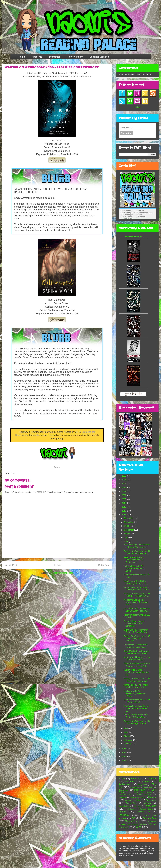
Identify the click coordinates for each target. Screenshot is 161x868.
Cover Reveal (144, 795)
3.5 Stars (136, 779)
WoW (14, 473)
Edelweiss (123, 797)
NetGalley (151, 806)
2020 (124, 499)
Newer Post (11, 565)
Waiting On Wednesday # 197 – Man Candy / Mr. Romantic (137, 638)
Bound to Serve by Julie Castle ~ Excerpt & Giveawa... (134, 624)
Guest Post (131, 803)
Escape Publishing (137, 797)
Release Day (144, 812)
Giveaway (151, 800)
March (127, 736)
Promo (122, 812)
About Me (37, 57)
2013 (124, 756)
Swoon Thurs (132, 821)
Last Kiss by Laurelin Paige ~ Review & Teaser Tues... (136, 646)
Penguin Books (146, 809)
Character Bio (125, 795)
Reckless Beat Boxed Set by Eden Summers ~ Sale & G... (136, 708)
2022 (124, 491)
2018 (124, 507)
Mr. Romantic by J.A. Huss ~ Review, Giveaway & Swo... (137, 589)
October (128, 526)
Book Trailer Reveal (143, 792)
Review (124, 815)
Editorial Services (99, 57)
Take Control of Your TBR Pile (133, 824)
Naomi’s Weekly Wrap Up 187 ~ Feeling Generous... (137, 659)
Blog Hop (143, 785)
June (126, 541)
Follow (57, 467)
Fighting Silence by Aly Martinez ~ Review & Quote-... (134, 568)
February (128, 740)
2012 (124, 760)
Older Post (104, 565)
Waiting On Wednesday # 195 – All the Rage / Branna (137, 722)
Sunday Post (150, 818)
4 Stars (152, 779)
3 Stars (122, 779)
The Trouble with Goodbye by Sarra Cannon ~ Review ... (137, 610)
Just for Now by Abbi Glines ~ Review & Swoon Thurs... (137, 716)
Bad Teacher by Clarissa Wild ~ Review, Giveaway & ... (137, 546)
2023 (124, 487)
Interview (138, 806)
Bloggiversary (135, 787)
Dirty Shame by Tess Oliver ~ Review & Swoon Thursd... (136, 631)
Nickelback (130, 809)
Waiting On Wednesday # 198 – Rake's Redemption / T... (137, 595)
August (127, 534)
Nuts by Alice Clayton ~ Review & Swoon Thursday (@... (137, 672)
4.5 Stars (130, 781)
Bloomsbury (123, 790)
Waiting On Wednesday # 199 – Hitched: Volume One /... (137, 552)
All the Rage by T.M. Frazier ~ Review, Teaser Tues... (137, 686)
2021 (124, 495)
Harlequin (147, 803)
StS (133, 818)
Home (22, 57)
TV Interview (152, 821)
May (126, 728)
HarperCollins (124, 806)
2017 (124, 511)
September (129, 530)
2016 (124, 515)
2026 (124, 476)
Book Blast (140, 790)
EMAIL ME (42, 492)
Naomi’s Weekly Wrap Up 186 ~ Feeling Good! (137, 701)
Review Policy (75, 57)
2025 (124, 480)
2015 (124, 749)
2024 (124, 484)
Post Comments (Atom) (63, 573)
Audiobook (124, 784)
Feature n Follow (133, 800)
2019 (124, 503)
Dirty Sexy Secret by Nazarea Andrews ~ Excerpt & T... (137, 665)
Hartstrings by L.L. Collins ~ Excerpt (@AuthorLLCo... (136, 582)
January (128, 744)
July (126, 537)
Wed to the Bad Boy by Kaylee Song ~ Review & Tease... (136, 602)
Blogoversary (148, 787)
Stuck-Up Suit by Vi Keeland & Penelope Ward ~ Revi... (136, 652)
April (126, 732)
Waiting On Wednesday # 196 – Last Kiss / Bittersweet (137, 680)
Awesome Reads (134, 237)
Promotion (55, 57)
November (129, 522)
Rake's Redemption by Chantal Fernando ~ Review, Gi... (134, 560)
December (129, 518)
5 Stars (146, 781)
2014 (124, 753)
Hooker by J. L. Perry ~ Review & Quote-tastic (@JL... (134, 693)
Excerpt (152, 797)
